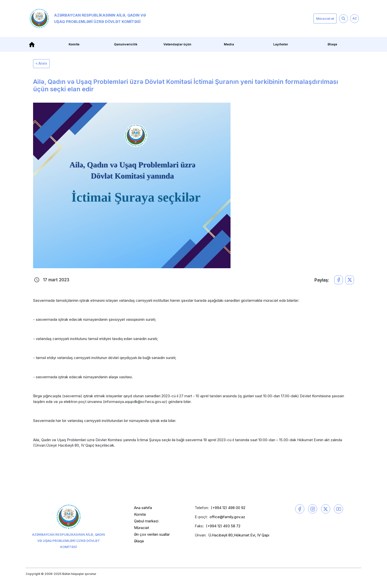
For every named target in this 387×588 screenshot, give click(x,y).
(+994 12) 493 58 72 (223, 527)
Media (229, 44)
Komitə (74, 44)
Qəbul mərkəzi (146, 522)
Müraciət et (325, 19)
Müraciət (142, 529)
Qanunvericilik (126, 44)
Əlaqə (332, 44)
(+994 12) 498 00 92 (228, 509)
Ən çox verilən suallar (152, 535)
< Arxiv (42, 64)
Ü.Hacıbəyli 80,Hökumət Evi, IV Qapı (239, 536)
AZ (355, 18)
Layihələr (281, 44)
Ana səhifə (143, 509)
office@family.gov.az (227, 518)
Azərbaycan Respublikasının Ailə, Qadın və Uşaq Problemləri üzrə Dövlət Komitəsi (88, 19)
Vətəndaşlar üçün (177, 44)
